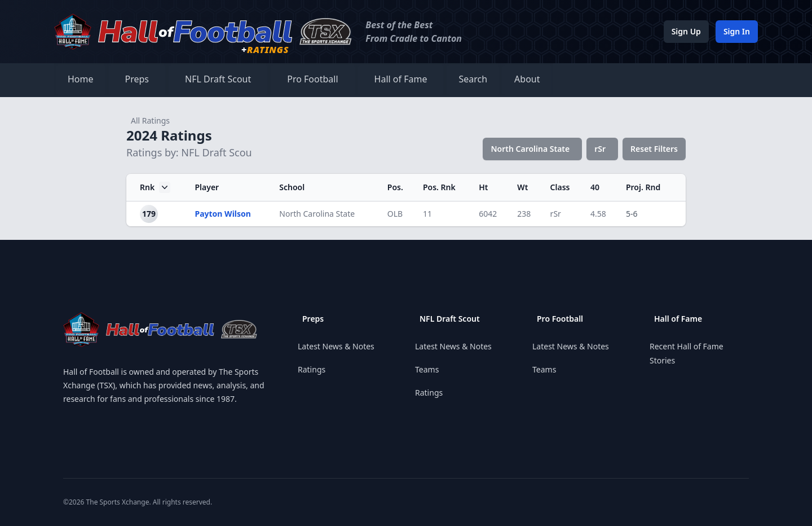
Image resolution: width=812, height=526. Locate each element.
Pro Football (312, 79)
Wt (522, 187)
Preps (137, 79)
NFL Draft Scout (218, 79)
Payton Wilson (222, 214)
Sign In (737, 31)
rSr (600, 149)
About (527, 79)
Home (81, 79)
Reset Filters (654, 149)
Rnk (155, 187)
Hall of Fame (401, 79)
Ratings (312, 369)
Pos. (395, 187)
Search (473, 79)
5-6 (632, 214)
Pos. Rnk (439, 187)
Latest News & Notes (336, 346)
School (292, 187)
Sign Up (686, 31)
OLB (395, 214)
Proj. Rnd (643, 187)
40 (595, 187)
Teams (427, 369)
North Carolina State (530, 149)
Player (207, 187)
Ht (483, 187)
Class (560, 187)
